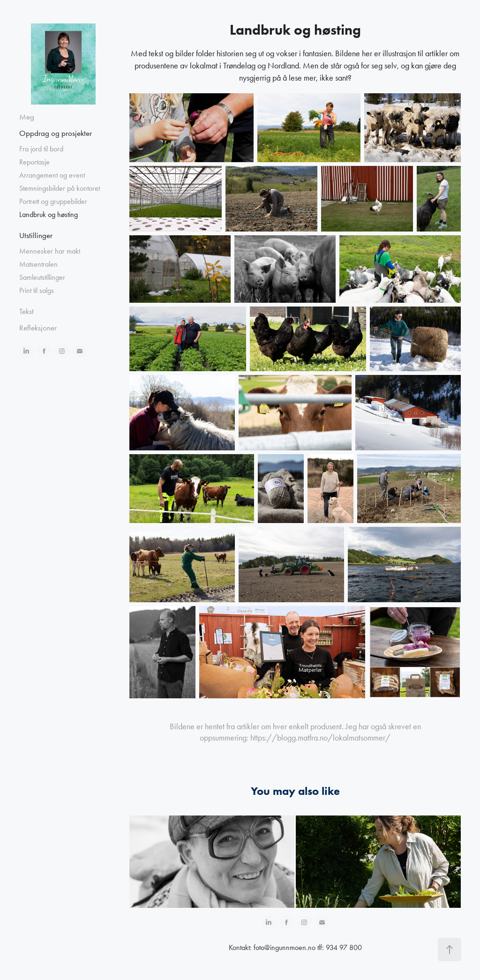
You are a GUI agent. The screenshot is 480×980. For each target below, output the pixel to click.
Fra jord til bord (41, 149)
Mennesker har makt (50, 251)
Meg (27, 117)
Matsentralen (38, 264)
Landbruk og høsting (49, 214)
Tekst (26, 311)
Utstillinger (36, 235)
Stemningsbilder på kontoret (60, 188)
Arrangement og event (52, 175)
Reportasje (34, 162)
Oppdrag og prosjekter (56, 133)
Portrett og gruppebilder (53, 201)
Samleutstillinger (42, 277)
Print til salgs (37, 290)
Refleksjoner (38, 328)
